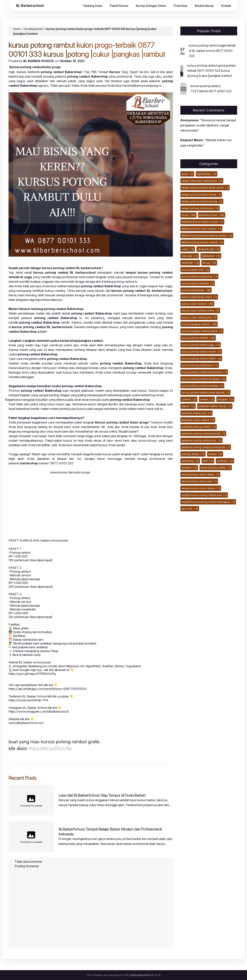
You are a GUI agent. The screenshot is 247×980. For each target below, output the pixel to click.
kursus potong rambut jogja (201, 345)
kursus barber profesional (199, 276)
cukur (188, 249)
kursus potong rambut (198, 338)
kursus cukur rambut (197, 304)
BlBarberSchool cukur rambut (201, 229)
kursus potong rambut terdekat (202, 386)
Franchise (180, 6)
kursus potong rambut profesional (204, 372)
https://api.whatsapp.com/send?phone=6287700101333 (48, 689)
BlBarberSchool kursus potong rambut (207, 235)
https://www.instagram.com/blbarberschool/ (39, 711)
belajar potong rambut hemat (201, 195)
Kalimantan (211, 256)
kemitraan (190, 263)
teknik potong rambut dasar (200, 474)
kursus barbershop (196, 290)
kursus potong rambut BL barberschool (64, 272)
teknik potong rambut (216, 468)
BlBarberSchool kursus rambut (202, 242)
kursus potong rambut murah (201, 352)
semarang (190, 461)
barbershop (206, 174)
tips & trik (190, 509)
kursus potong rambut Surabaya (203, 379)
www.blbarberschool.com (26, 723)
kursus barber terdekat (198, 283)
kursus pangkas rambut (199, 324)
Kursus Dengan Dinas (151, 6)
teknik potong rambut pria (199, 481)
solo (208, 461)
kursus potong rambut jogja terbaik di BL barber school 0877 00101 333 (212, 51)
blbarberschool (212, 215)
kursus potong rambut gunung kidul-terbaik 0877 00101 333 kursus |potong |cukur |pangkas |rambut (212, 71)
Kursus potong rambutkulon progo (35, 67)
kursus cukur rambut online (200, 311)
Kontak (226, 6)
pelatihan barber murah (215, 406)
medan (207, 399)
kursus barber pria (195, 270)
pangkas (225, 399)
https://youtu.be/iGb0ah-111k (28, 700)
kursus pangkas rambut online (202, 331)
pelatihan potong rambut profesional (206, 447)
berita (188, 215)
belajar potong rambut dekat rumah (205, 188)
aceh (187, 174)
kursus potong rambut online (201, 358)
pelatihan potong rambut (199, 427)
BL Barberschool (30, 6)
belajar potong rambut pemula (202, 201)
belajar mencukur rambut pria (202, 181)
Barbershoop (204, 6)
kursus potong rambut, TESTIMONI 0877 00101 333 (211, 88)
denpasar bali (208, 249)
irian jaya (190, 256)
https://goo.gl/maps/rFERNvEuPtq (32, 674)
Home (17, 29)
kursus (209, 263)
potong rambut (193, 454)
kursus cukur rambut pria (199, 317)
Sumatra (189, 468)
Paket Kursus (119, 6)
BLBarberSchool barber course (202, 222)
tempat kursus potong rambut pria (204, 495)
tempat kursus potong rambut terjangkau (208, 502)
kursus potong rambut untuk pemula (205, 392)
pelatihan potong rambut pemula (203, 434)
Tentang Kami (93, 6)
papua (188, 406)
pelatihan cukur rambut (198, 420)
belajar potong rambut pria (200, 208)
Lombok (189, 399)
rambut (215, 454)
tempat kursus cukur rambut (201, 488)
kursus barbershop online (199, 297)
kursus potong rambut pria (200, 365)
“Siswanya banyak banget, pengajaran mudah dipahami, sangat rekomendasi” (208, 125)
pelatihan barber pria (196, 413)
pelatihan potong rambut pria (201, 440)
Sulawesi (225, 461)
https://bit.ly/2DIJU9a (50, 748)
